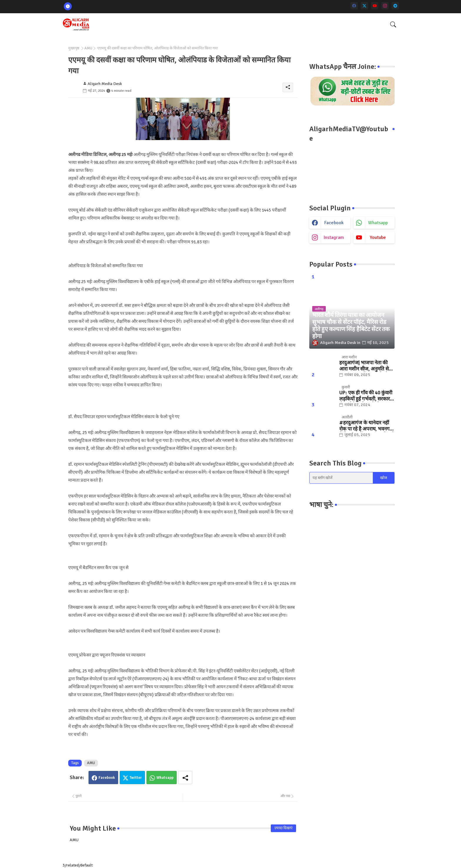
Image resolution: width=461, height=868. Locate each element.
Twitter (136, 778)
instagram (334, 237)
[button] (393, 24)
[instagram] (385, 6)
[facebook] (354, 6)
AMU (88, 48)
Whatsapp (165, 778)
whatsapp (378, 223)
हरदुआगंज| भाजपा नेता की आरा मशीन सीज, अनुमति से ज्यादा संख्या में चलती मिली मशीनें (364, 366)
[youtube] (375, 6)
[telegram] (395, 6)
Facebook (107, 778)
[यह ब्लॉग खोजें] (341, 478)
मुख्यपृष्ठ (74, 48)
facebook (334, 223)
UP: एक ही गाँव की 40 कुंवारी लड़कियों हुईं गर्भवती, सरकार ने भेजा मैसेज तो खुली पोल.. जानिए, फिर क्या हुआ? (366, 396)
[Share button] (185, 778)
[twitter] (364, 6)
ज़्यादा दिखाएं (283, 828)
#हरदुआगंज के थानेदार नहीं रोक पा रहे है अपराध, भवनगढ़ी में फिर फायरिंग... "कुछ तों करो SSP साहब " (367, 426)
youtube (378, 237)
